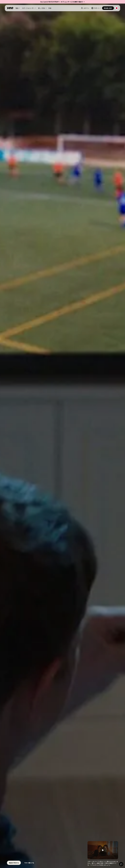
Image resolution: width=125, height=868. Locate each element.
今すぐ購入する (29, 863)
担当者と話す (108, 8)
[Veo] (10, 8)
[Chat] (121, 864)
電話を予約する (14, 863)
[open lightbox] (103, 850)
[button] (62, 2)
